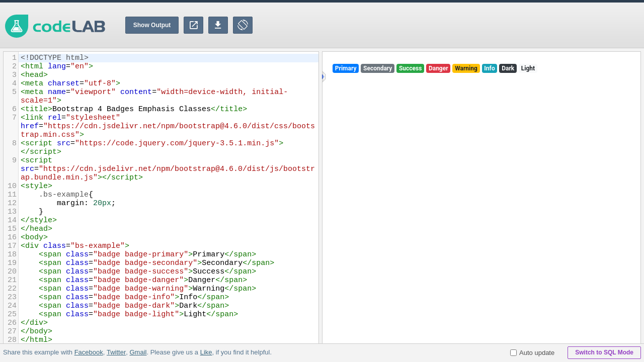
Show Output (152, 25)
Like (206, 352)
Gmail (138, 352)
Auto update (532, 353)
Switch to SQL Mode (604, 352)
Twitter (116, 352)
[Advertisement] (461, 25)
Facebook (89, 352)
